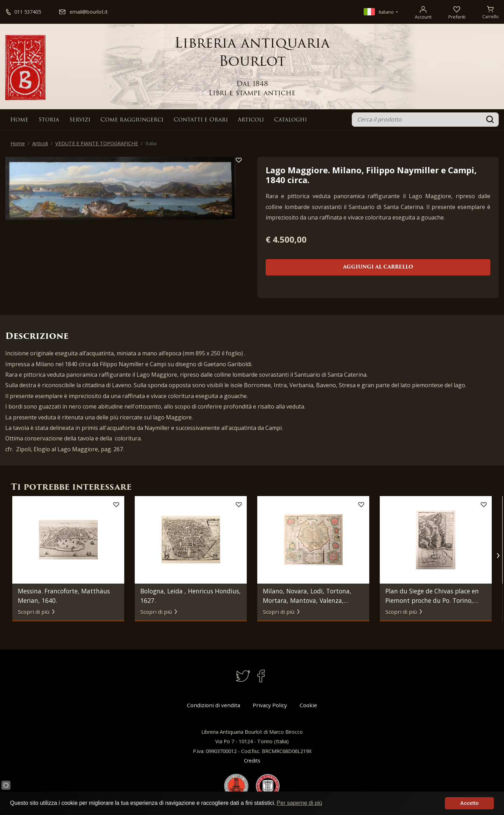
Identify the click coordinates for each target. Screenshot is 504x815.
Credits (252, 761)
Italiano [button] (379, 12)
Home (19, 120)
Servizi (80, 120)
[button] (498, 556)
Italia (151, 143)
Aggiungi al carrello (378, 267)
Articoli (251, 120)
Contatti (201, 120)
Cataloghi (290, 120)
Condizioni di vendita (213, 705)
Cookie (308, 705)
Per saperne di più (300, 803)
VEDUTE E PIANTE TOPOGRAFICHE (97, 143)
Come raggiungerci (132, 120)
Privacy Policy (270, 705)
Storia (49, 120)
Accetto (470, 803)
